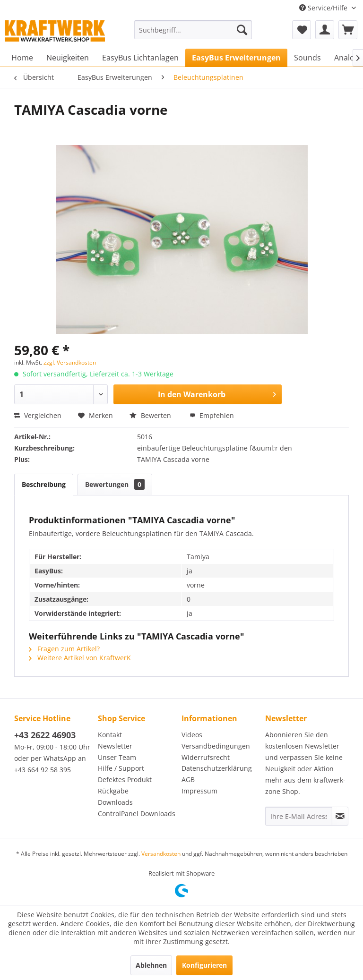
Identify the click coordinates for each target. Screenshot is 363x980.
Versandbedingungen (216, 746)
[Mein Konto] (325, 30)
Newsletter (115, 746)
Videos (192, 735)
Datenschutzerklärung (217, 768)
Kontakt (110, 735)
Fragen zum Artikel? (64, 649)
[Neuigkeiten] (68, 58)
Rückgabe (113, 791)
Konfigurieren (204, 965)
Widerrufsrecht (206, 757)
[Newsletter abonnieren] (340, 816)
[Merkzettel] (302, 30)
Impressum (199, 791)
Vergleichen (38, 415)
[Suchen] (242, 30)
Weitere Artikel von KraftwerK (80, 658)
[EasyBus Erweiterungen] (236, 58)
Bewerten (151, 415)
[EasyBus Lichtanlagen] (140, 58)
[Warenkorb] (348, 30)
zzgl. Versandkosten (70, 362)
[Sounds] (307, 58)
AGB (188, 780)
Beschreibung (44, 484)
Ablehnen (151, 965)
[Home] (22, 58)
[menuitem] (193, 30)
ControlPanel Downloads (137, 814)
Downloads (115, 802)
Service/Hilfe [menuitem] (324, 8)
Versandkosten (161, 854)
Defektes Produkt (125, 780)
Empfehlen (212, 415)
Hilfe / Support (121, 768)
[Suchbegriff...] (193, 30)
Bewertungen (115, 484)
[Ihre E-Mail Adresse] (299, 816)
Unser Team (117, 757)
